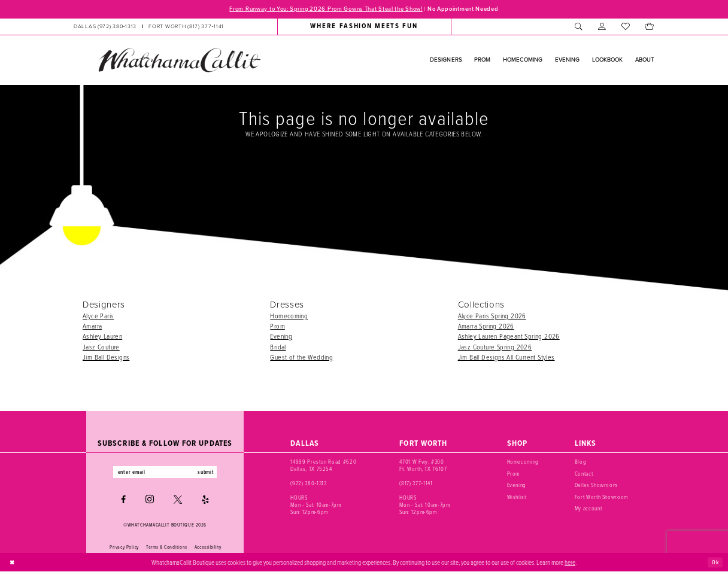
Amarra (92, 327)
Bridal (278, 348)
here (570, 565)
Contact (584, 475)
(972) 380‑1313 (308, 484)
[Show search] (579, 28)
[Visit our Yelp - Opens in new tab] (205, 503)
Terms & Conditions (167, 550)
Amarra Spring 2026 (486, 327)
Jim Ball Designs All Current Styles (506, 358)
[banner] (179, 61)
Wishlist (517, 498)
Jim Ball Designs (106, 358)
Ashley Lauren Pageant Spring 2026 (509, 337)
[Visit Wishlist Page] (625, 28)
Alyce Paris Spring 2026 (492, 317)
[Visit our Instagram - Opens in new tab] (150, 503)
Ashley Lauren (102, 337)
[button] (602, 28)
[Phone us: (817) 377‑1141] (186, 28)
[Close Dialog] (13, 565)
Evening (281, 337)
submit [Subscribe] (213, 474)
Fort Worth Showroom (601, 498)
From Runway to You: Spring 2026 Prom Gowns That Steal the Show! (318, 10)
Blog (581, 463)
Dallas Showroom (596, 486)
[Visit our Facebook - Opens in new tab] (123, 503)
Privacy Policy (124, 550)
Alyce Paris (98, 317)
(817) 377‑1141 (416, 484)
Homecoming (289, 317)
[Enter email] (165, 474)
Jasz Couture (101, 348)
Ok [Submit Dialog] (714, 565)
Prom (277, 327)
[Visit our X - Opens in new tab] (178, 503)
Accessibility (208, 550)
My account (589, 509)
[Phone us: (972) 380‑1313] (105, 28)
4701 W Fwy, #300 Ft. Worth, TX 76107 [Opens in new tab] (423, 466)
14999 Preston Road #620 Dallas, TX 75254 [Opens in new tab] (323, 466)
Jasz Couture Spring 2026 (495, 348)
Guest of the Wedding (301, 358)
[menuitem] (149, 28)
